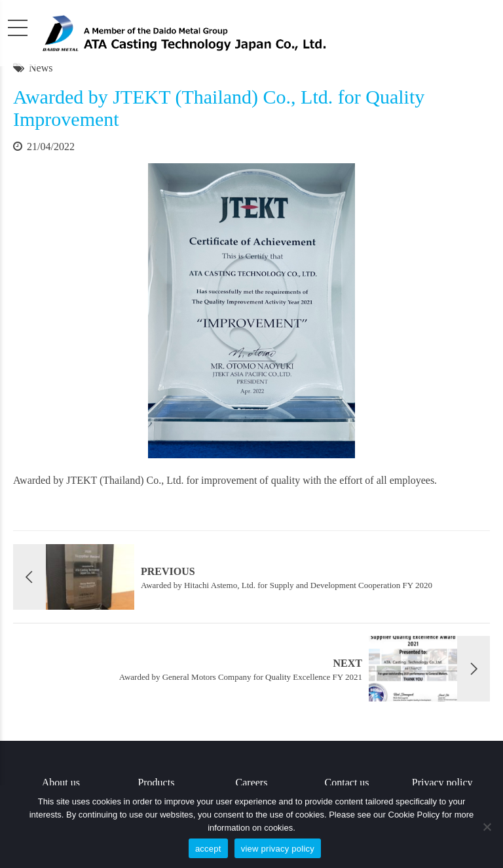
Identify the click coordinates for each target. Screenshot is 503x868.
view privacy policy (278, 849)
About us (61, 782)
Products (156, 782)
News (41, 68)
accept (208, 849)
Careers (252, 782)
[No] (487, 827)
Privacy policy (442, 782)
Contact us (347, 782)
